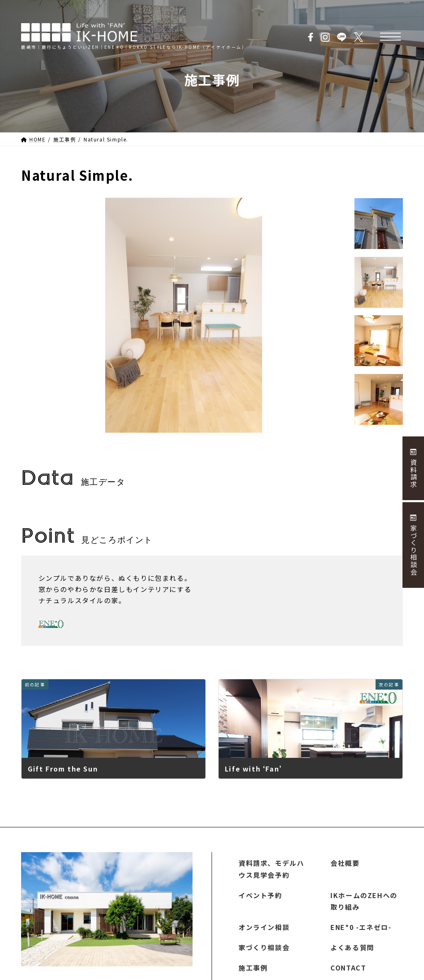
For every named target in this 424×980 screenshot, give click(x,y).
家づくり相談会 (264, 947)
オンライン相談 (264, 927)
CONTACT (348, 968)
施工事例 (253, 968)
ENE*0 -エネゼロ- (361, 927)
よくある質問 (352, 947)
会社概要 (345, 863)
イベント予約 (260, 895)
